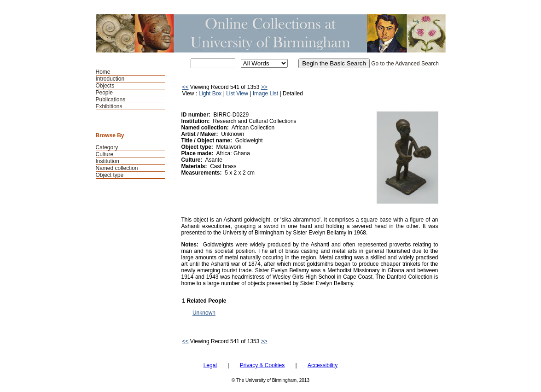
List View (237, 94)
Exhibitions (109, 106)
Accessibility (323, 365)
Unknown (204, 313)
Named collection (117, 168)
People (104, 93)
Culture (105, 154)
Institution (108, 161)
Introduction (110, 79)
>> (264, 87)
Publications (111, 99)
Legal (210, 365)
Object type (110, 175)
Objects (105, 86)
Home (103, 72)
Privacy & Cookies (262, 365)
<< (186, 87)
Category (107, 147)
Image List (265, 94)
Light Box (210, 94)
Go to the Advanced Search (405, 64)
